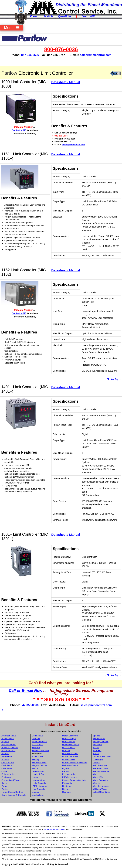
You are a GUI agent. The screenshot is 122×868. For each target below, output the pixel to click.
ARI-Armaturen (8, 745)
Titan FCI (97, 751)
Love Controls (38, 789)
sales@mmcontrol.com (96, 55)
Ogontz (66, 768)
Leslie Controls (39, 783)
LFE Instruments (40, 786)
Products (48, 16)
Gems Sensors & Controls (14, 795)
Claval (4, 771)
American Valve (9, 736)
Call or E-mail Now (25, 690)
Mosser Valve (69, 759)
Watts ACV (98, 777)
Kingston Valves (39, 765)
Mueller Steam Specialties (75, 762)
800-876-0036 (61, 49)
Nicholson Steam (70, 765)
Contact (34, 16)
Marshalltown (38, 795)
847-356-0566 (30, 55)
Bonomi (5, 759)
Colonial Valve (8, 774)
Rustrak (66, 789)
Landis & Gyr (38, 774)
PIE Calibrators (69, 777)
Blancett (5, 754)
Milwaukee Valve (70, 754)
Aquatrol (5, 742)
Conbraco (6, 777)
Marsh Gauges (69, 739)
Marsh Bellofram (70, 736)
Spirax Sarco (99, 739)
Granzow (36, 739)
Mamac (35, 792)
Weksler (97, 783)
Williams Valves (100, 789)
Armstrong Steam (10, 747)
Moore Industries (70, 756)
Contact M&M (19, 130)
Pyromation (68, 783)
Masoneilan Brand (71, 745)
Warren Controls (100, 768)
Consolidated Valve (10, 780)
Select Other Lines (102, 792)
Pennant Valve (69, 774)
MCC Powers (69, 747)
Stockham (97, 745)
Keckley (36, 759)
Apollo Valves (8, 739)
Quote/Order (65, 16)
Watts (95, 774)
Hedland (36, 747)
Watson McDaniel (101, 771)
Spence (96, 736)
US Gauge (98, 759)
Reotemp (67, 786)
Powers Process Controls (74, 780)
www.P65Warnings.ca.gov (55, 829)
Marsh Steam (69, 742)
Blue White (7, 756)
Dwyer (4, 783)
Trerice (96, 754)
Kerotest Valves (39, 762)
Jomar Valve (38, 756)
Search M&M (88, 16)
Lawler (35, 777)
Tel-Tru (96, 747)
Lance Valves (38, 771)
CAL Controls (8, 762)
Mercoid (66, 751)
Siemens (66, 792)
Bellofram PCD (8, 751)
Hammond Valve (40, 742)
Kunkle (35, 768)
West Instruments (101, 786)
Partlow (9, 73)
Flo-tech (5, 789)
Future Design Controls (12, 792)
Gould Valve (37, 736)
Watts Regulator (100, 780)
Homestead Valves (41, 751)
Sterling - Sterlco (101, 742)
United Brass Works (102, 756)
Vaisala (96, 762)
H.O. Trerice (37, 745)
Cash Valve (7, 768)
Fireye (4, 786)
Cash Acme (7, 765)
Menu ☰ (12, 28)
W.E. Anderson (100, 765)
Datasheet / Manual (66, 82)
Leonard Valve (39, 780)
